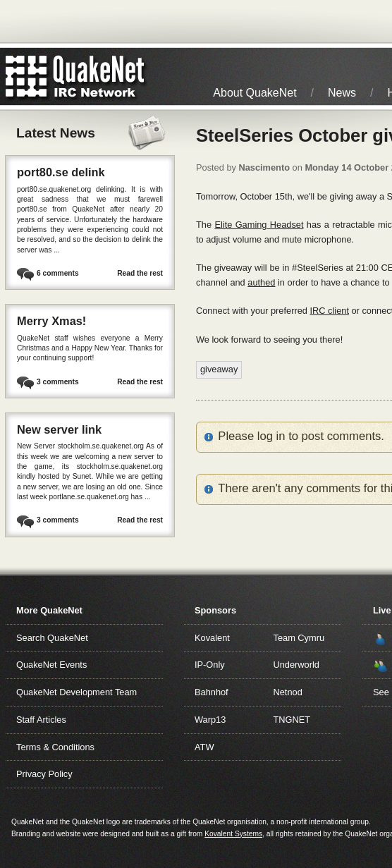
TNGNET (292, 720)
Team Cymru (299, 638)
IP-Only (210, 665)
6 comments (58, 273)
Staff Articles (41, 720)
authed (261, 282)
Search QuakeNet (52, 638)
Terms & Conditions (55, 747)
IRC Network (100, 77)
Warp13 (210, 720)
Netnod (288, 692)
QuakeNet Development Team (76, 692)
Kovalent (212, 638)
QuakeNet (26, 77)
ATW (204, 747)
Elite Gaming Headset (259, 225)
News (342, 93)
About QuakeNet (255, 93)
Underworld (296, 665)
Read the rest (140, 273)
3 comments (58, 382)
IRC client (329, 311)
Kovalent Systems (233, 834)
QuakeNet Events (51, 665)
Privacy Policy (44, 774)
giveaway (219, 369)
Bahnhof (212, 692)
